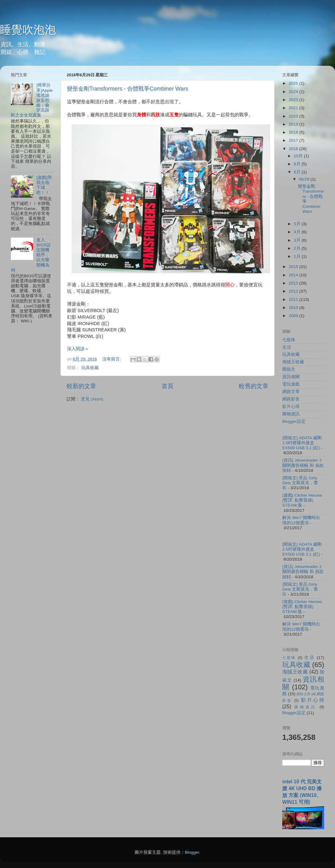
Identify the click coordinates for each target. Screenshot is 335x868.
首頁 (167, 386)
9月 (298, 164)
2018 (294, 132)
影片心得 (291, 407)
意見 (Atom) (92, 399)
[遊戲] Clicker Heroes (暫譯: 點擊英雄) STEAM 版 (302, 500)
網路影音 (291, 399)
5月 (298, 224)
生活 (287, 347)
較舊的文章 (254, 386)
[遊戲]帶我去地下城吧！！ (44, 185)
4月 (298, 232)
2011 (294, 300)
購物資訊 (291, 414)
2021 (294, 108)
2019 (294, 124)
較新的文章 (81, 386)
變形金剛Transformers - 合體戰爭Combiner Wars (128, 89)
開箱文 (289, 369)
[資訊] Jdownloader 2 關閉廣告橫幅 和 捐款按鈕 (303, 465)
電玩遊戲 (291, 384)
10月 (299, 156)
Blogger (192, 852)
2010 (294, 308)
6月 (298, 172)
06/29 (305, 179)
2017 (294, 140)
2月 (298, 248)
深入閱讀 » (77, 349)
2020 (294, 116)
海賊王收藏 (293, 362)
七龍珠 (289, 340)
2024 (294, 92)
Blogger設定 (294, 421)
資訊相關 (291, 377)
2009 (294, 316)
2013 (294, 283)
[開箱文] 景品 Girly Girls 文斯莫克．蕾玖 (300, 483)
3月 (298, 240)
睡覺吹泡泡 (28, 30)
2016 (294, 149)
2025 (294, 83)
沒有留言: (112, 359)
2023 (294, 100)
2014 (294, 275)
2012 (294, 291)
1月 (298, 256)
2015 (294, 267)
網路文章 (291, 392)
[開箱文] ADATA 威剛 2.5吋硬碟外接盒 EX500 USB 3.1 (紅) (302, 443)
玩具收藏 (90, 368)
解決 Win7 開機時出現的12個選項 (301, 520)
